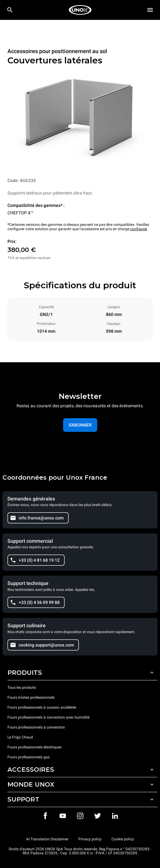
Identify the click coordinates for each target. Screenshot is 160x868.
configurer (139, 229)
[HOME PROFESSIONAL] (80, 10)
